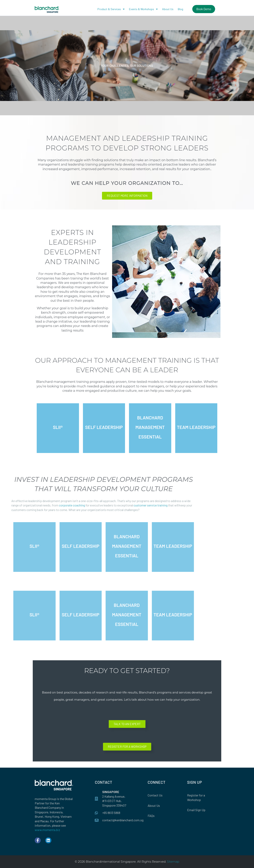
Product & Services (111, 9)
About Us (168, 9)
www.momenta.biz (47, 830)
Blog (180, 9)
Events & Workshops (143, 9)
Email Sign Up (196, 810)
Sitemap (173, 862)
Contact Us (155, 795)
